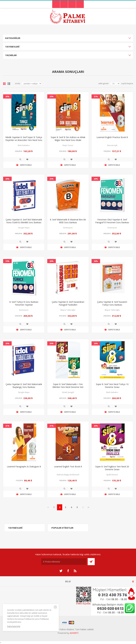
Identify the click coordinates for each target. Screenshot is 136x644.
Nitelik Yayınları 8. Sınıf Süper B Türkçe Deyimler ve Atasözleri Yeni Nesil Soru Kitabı (24, 140)
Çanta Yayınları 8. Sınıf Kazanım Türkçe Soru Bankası (112, 303)
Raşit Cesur (68, 145)
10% (7, 261)
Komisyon (68, 228)
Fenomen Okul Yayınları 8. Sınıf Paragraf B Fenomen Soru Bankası (112, 221)
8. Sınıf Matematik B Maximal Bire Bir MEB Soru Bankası (68, 221)
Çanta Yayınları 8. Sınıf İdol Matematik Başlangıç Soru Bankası (24, 386)
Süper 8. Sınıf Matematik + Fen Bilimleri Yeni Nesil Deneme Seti (68, 386)
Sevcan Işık (112, 145)
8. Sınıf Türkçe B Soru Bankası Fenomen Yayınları (24, 303)
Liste (9, 84)
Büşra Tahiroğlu (68, 310)
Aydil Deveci (112, 475)
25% (52, 179)
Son (88, 507)
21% (96, 96)
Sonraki (83, 507)
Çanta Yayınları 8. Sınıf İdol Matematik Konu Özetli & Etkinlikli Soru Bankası (24, 221)
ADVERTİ (74, 633)
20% (7, 96)
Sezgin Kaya (24, 228)
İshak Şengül (68, 392)
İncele (20, 159)
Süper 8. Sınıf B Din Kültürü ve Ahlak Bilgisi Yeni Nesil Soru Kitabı (68, 139)
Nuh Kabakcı (24, 145)
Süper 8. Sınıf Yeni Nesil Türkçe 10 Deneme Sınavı (112, 386)
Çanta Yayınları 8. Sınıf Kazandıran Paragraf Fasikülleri (68, 303)
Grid (4, 84)
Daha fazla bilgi (14, 626)
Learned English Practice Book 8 (112, 137)
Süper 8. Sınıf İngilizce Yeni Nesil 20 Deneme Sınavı (112, 468)
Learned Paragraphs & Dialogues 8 (24, 467)
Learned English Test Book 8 (68, 467)
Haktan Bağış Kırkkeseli (68, 475)
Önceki (48, 507)
